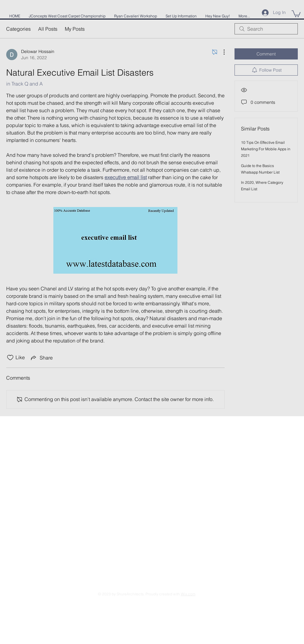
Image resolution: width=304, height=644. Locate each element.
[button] (296, 13)
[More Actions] (221, 52)
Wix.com (188, 594)
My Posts (75, 29)
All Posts (48, 29)
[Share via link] (41, 358)
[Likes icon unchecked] (10, 358)
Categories (18, 29)
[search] (266, 29)
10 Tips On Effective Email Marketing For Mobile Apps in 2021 (266, 149)
